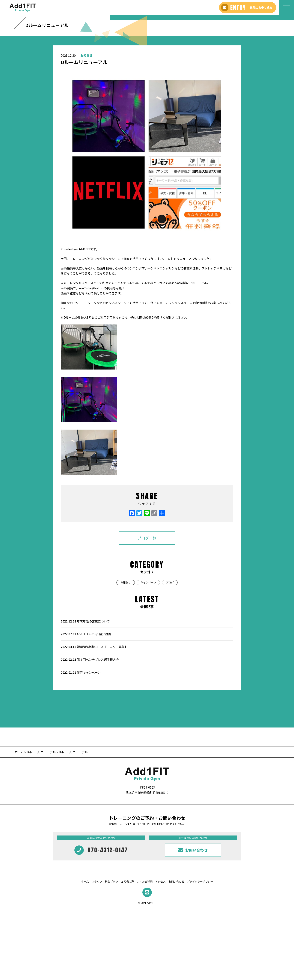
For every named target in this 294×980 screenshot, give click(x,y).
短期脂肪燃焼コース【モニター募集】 (94, 717)
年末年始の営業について (85, 692)
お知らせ (86, 126)
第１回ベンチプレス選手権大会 (90, 730)
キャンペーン (148, 653)
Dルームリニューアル (41, 822)
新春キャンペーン (81, 743)
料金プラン (111, 952)
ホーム (19, 822)
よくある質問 (145, 952)
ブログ (170, 653)
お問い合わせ (176, 952)
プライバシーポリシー (200, 952)
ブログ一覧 (147, 608)
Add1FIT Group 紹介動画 (86, 704)
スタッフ (97, 952)
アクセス (160, 952)
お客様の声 (127, 952)
